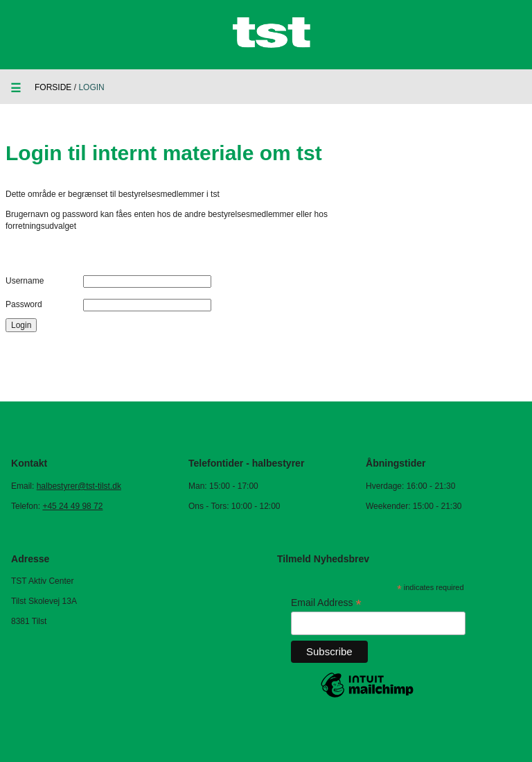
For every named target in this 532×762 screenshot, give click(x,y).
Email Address (326, 603)
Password (24, 304)
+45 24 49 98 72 (72, 506)
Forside (53, 87)
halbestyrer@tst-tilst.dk (79, 486)
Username (25, 281)
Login (21, 325)
